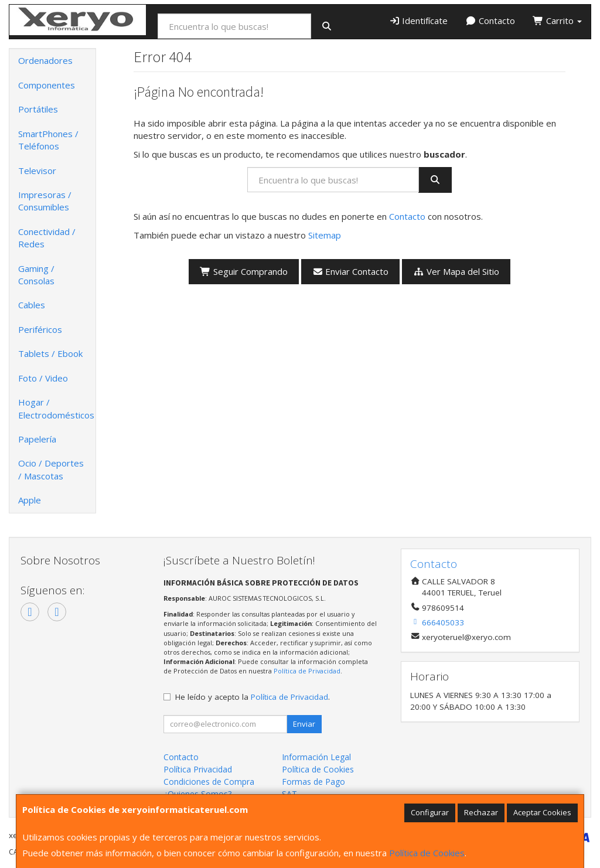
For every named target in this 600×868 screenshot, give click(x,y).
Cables (32, 305)
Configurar (430, 812)
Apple (30, 500)
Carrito (557, 21)
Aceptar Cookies (542, 812)
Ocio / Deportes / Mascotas (51, 469)
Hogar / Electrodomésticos (56, 408)
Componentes (47, 85)
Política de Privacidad (307, 671)
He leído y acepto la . (253, 697)
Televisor (37, 171)
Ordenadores (45, 60)
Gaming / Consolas (36, 275)
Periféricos (40, 329)
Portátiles (38, 109)
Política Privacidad (198, 769)
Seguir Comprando (244, 271)
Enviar (304, 724)
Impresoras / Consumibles (45, 201)
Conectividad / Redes (47, 238)
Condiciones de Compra (209, 782)
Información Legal (316, 757)
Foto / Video (43, 378)
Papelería (37, 439)
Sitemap (325, 235)
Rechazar (481, 812)
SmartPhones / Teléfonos (48, 140)
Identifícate (419, 21)
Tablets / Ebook (50, 353)
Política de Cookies (427, 853)
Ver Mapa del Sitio (456, 271)
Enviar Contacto (351, 271)
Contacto (490, 21)
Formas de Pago (313, 782)
